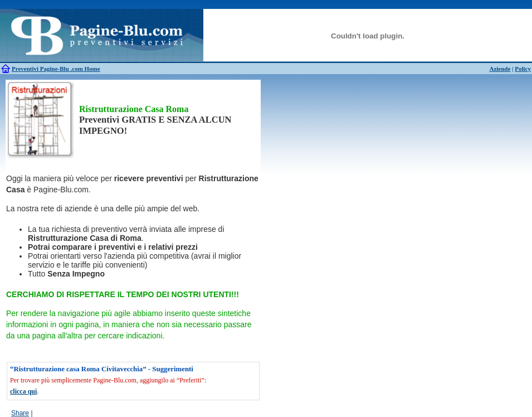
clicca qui (23, 391)
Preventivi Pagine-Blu (41, 69)
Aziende (500, 69)
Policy (523, 69)
